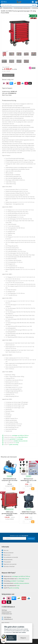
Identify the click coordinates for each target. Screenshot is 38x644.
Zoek (34, 5)
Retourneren (6, 555)
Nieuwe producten (8, 553)
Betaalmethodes (7, 560)
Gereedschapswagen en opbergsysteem (22, 8)
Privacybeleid (6, 562)
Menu (4, 2)
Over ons (5, 550)
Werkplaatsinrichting (8, 8)
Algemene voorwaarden (9, 564)
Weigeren (23, 638)
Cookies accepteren (10, 638)
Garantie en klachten (8, 566)
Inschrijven (31, 539)
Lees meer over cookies (19, 632)
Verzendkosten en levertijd (10, 557)
